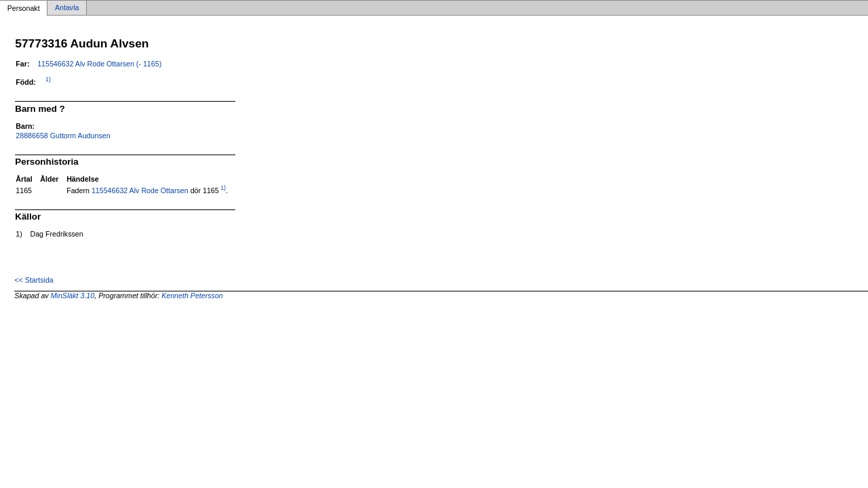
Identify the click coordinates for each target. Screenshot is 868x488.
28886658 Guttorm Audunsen (63, 136)
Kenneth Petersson (192, 296)
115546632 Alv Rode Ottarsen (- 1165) (99, 64)
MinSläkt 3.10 (73, 296)
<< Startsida (34, 280)
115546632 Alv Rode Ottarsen (140, 190)
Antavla (67, 8)
